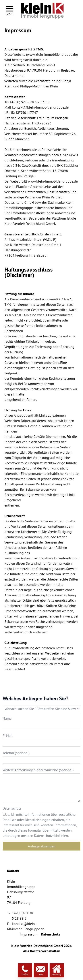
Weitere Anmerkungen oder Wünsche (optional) (38, 770)
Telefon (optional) (16, 753)
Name (7, 718)
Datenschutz (12, 808)
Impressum (29, 934)
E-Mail (8, 736)
